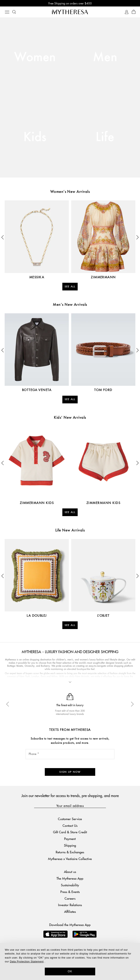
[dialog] (70, 961)
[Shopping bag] (134, 12)
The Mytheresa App (70, 872)
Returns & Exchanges (70, 845)
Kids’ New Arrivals (70, 418)
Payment (70, 832)
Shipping (70, 839)
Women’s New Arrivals (70, 192)
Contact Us (70, 819)
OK (70, 971)
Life (105, 137)
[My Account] (127, 12)
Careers (70, 891)
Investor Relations (70, 898)
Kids (35, 137)
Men (105, 57)
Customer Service (70, 812)
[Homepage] (70, 12)
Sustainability (70, 878)
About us (70, 865)
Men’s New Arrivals (70, 305)
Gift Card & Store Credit (70, 825)
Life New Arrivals (70, 530)
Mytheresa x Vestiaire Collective (70, 852)
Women (35, 57)
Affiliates (70, 905)
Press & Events (70, 885)
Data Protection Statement (27, 961)
